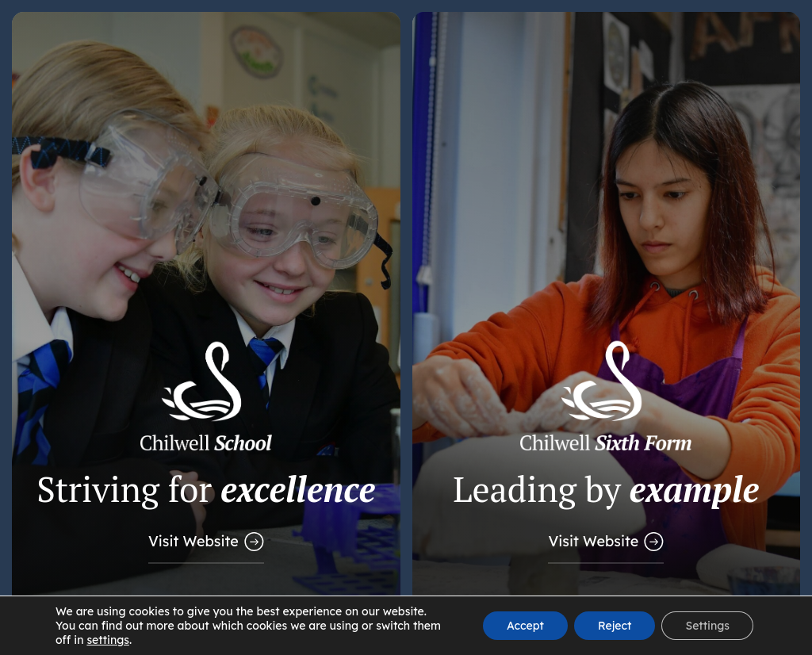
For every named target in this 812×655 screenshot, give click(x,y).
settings (108, 640)
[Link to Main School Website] (206, 327)
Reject (615, 626)
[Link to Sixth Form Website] (607, 327)
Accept (525, 626)
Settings (707, 626)
